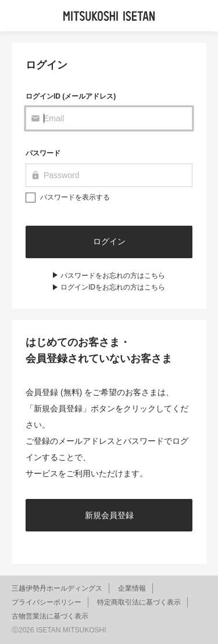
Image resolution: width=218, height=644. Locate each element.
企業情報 (132, 588)
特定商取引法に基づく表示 (139, 602)
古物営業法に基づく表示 (50, 616)
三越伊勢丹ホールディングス (57, 588)
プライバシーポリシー (47, 602)
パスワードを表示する (75, 197)
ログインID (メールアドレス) (71, 96)
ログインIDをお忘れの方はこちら (113, 287)
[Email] (109, 118)
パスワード (43, 153)
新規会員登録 (109, 515)
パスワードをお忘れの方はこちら (113, 276)
